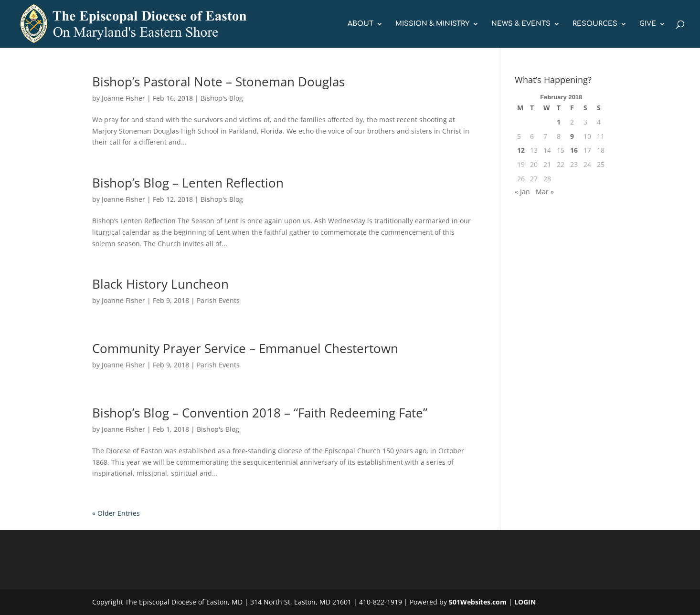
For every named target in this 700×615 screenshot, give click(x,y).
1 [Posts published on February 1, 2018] (559, 122)
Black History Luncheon (160, 284)
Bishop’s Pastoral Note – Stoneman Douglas (218, 82)
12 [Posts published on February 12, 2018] (521, 150)
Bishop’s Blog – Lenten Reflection (188, 183)
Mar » (545, 192)
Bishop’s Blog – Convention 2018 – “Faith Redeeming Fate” (260, 413)
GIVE (648, 24)
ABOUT (361, 24)
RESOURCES (595, 24)
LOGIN (525, 602)
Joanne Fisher (123, 98)
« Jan (522, 192)
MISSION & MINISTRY (432, 24)
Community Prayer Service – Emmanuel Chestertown (245, 348)
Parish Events (218, 300)
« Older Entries (116, 513)
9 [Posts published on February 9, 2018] (572, 136)
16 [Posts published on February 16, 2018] (574, 150)
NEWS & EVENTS (521, 24)
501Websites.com (478, 602)
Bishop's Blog (222, 98)
